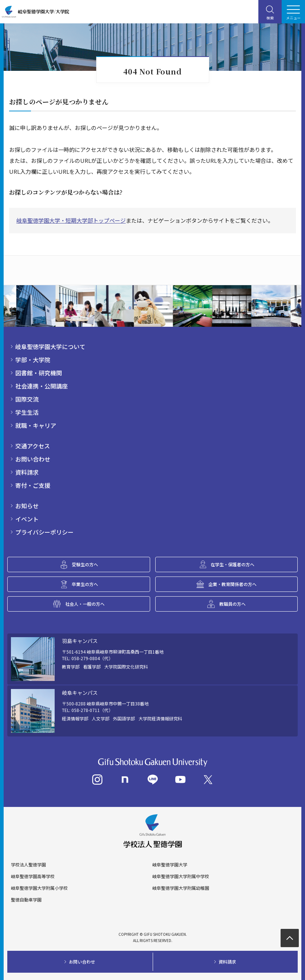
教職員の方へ (232, 604)
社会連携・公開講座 (42, 386)
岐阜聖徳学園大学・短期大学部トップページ (71, 220)
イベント (27, 519)
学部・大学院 (33, 360)
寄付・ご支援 (33, 485)
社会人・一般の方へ (85, 604)
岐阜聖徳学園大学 (170, 865)
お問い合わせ (33, 459)
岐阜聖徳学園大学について (50, 347)
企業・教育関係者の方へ (232, 584)
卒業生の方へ (85, 584)
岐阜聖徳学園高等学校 (33, 876)
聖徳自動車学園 (26, 900)
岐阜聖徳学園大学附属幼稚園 (181, 888)
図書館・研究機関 (39, 373)
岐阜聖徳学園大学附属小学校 (39, 888)
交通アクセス (33, 446)
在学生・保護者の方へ (232, 564)
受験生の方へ (85, 564)
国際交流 (27, 399)
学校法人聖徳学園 (28, 865)
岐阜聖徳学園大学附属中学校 (181, 876)
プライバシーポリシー (44, 532)
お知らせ (27, 506)
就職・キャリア (36, 425)
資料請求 (27, 472)
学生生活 (27, 412)
